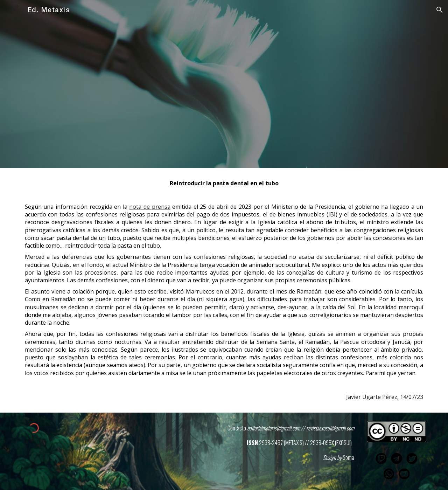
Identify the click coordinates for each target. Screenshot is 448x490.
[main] (224, 290)
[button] (440, 10)
